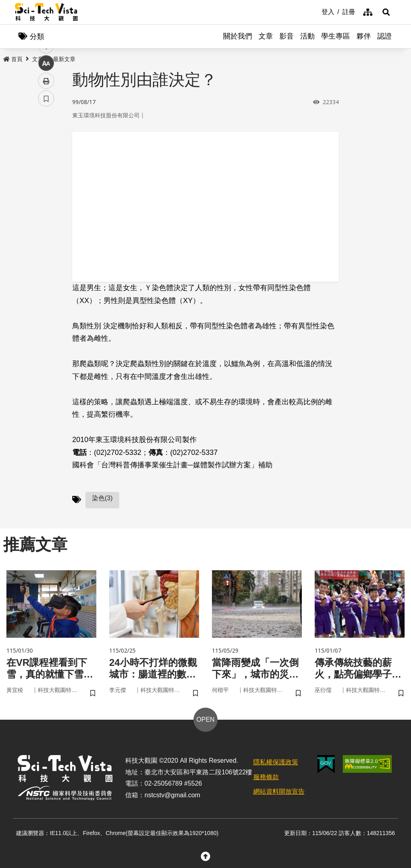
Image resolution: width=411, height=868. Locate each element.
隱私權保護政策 (276, 762)
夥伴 (364, 36)
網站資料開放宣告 (279, 791)
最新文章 (64, 59)
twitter (46, 171)
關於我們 (238, 36)
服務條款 (266, 777)
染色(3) (102, 498)
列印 (46, 224)
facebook (46, 154)
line (44, 189)
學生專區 (336, 36)
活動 (307, 36)
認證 (385, 36)
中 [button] (46, 207)
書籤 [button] (46, 242)
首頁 (13, 59)
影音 (287, 36)
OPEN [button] (205, 720)
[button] (386, 12)
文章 (266, 36)
